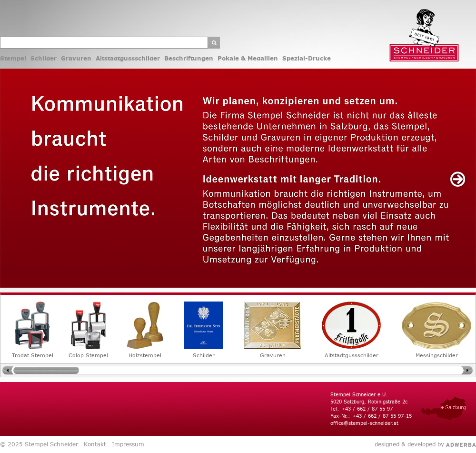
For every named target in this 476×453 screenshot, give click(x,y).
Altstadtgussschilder (128, 58)
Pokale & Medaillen (248, 58)
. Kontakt (92, 444)
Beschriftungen (189, 58)
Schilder (44, 58)
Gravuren (76, 58)
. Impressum (125, 444)
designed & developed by (409, 444)
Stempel (13, 58)
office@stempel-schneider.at (364, 423)
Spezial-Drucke (307, 58)
